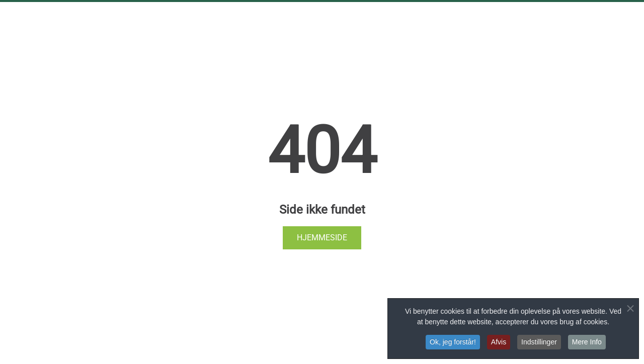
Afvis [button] (499, 342)
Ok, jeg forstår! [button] (453, 342)
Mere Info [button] (587, 342)
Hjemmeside (322, 238)
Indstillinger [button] (539, 342)
